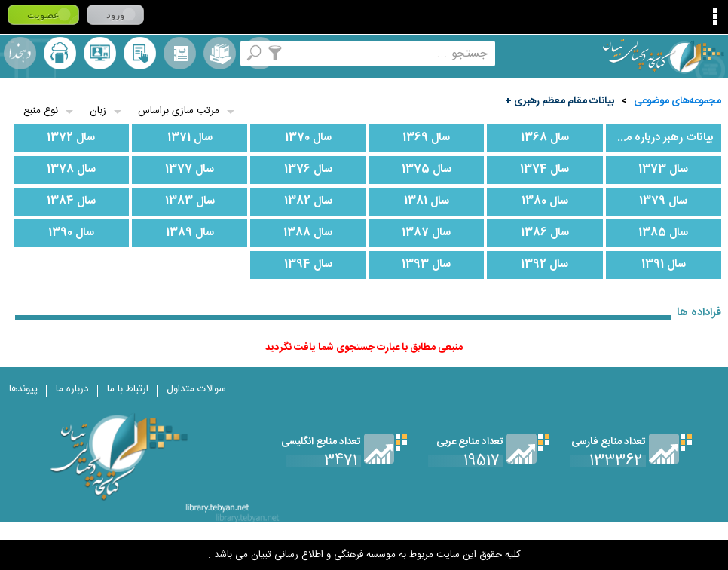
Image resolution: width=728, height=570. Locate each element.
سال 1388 (308, 233)
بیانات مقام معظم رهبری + (560, 101)
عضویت (43, 15)
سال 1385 (663, 233)
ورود (115, 15)
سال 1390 (71, 233)
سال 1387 (426, 233)
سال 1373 (663, 170)
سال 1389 (190, 233)
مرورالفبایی (180, 53)
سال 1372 (71, 138)
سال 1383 (190, 201)
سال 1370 (308, 138)
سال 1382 (308, 201)
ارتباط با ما (128, 389)
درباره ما (72, 389)
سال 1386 (545, 233)
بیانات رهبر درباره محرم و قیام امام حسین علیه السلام (660, 138)
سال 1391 (664, 265)
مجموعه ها (220, 53)
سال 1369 (426, 138)
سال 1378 (71, 170)
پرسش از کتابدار (100, 53)
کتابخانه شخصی (140, 53)
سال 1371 (190, 138)
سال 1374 (544, 170)
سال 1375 (427, 170)
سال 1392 (544, 265)
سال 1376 (308, 170)
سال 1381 (427, 201)
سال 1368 (545, 138)
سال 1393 (426, 265)
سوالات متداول (196, 389)
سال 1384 (71, 201)
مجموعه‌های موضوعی (678, 101)
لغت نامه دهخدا (20, 53)
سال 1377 (190, 170)
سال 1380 (545, 201)
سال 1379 (663, 201)
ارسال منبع (60, 53)
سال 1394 (308, 265)
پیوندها (23, 389)
